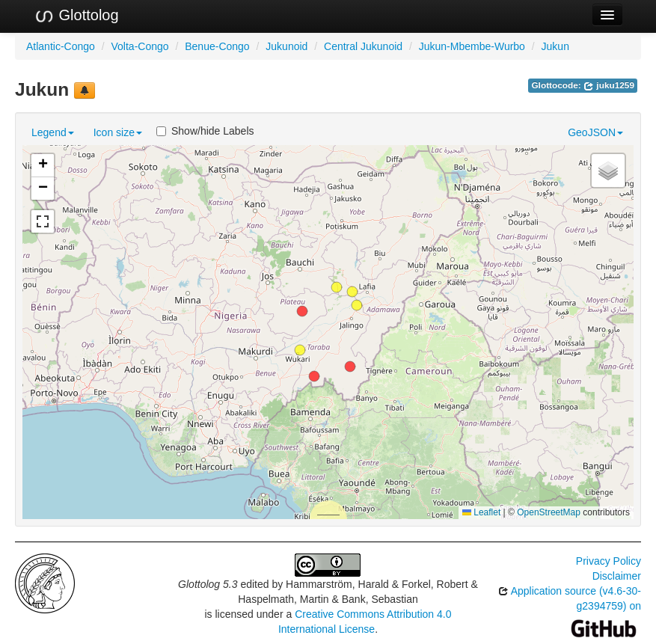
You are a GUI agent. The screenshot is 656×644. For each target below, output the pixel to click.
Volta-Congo (140, 46)
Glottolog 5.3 (208, 584)
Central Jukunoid (363, 46)
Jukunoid (286, 46)
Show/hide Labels (205, 131)
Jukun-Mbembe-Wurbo (472, 46)
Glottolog (76, 16)
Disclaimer (617, 576)
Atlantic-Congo (61, 46)
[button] (302, 311)
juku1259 (609, 85)
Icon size (118, 132)
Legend (53, 132)
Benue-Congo (217, 46)
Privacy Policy (609, 561)
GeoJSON (595, 132)
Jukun (555, 46)
